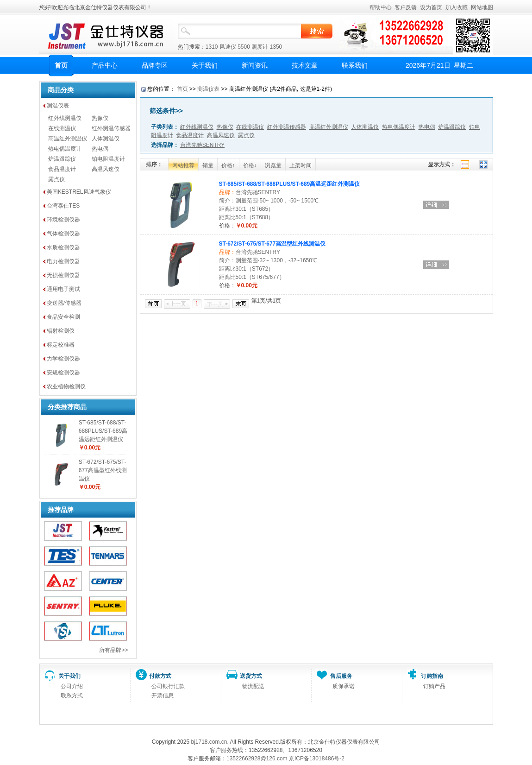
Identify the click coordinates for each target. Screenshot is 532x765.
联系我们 (355, 65)
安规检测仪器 (63, 373)
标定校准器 (61, 345)
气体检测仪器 (63, 234)
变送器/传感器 (64, 303)
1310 (212, 47)
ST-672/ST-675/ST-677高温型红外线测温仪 (103, 470)
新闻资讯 (255, 65)
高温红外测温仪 (68, 139)
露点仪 (56, 179)
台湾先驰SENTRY (258, 192)
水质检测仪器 (63, 247)
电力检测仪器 (63, 261)
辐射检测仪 (61, 331)
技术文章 (305, 65)
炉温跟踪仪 (62, 159)
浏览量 (273, 165)
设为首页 (431, 7)
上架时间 (300, 165)
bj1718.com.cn (209, 742)
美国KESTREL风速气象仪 (79, 192)
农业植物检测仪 (66, 386)
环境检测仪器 (63, 220)
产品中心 (105, 65)
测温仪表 (58, 106)
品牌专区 (155, 65)
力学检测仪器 (63, 359)
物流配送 (253, 686)
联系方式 (72, 695)
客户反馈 (406, 7)
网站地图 (482, 7)
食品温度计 (62, 169)
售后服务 (341, 676)
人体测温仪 (106, 139)
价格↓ (250, 165)
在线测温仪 (62, 128)
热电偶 (100, 149)
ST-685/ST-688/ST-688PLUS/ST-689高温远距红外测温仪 (103, 431)
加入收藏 (457, 7)
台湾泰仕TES (63, 206)
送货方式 (251, 676)
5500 (244, 47)
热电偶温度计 (65, 149)
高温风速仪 (106, 169)
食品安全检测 (63, 317)
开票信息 (163, 695)
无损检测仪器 (63, 275)
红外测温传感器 (111, 128)
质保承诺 (344, 686)
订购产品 (434, 686)
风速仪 (228, 47)
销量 (208, 165)
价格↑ (228, 165)
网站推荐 (183, 165)
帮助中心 (381, 7)
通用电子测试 (63, 289)
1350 (276, 47)
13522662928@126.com (257, 759)
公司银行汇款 (168, 686)
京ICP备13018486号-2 (317, 759)
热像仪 (100, 118)
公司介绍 (72, 686)
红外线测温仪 (65, 118)
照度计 (260, 47)
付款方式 (160, 676)
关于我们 (205, 65)
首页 (61, 65)
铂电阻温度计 (108, 159)
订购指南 (432, 676)
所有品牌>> (113, 650)
